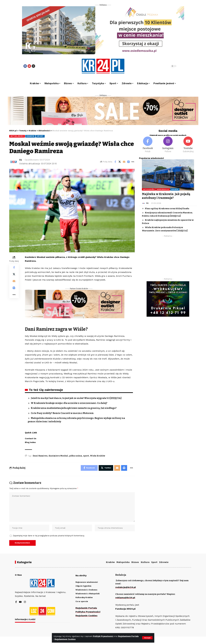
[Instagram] (168, 145)
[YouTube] (20, 602)
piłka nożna (76, 456)
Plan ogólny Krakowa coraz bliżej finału (167, 209)
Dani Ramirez (40, 456)
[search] (160, 66)
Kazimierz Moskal (58, 456)
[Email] (124, 162)
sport (86, 456)
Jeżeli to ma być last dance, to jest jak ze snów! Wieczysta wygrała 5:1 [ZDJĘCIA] (76, 398)
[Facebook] (148, 145)
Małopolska (123, 562)
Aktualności (17, 136)
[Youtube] (188, 145)
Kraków (30, 136)
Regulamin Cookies (86, 616)
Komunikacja (163, 189)
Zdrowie (164, 562)
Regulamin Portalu (86, 608)
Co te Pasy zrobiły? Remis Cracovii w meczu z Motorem (62, 413)
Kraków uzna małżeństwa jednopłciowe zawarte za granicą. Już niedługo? (74, 408)
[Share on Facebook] (115, 162)
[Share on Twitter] (120, 162)
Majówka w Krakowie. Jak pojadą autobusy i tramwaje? (166, 196)
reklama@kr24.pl (125, 598)
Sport (40, 136)
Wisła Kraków (98, 456)
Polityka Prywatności (88, 612)
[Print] (128, 162)
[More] (133, 162)
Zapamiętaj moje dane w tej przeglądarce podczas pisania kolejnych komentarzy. (49, 536)
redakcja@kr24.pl (126, 587)
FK (21, 160)
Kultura (145, 562)
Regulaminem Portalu (128, 636)
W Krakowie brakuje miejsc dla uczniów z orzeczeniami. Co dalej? (69, 403)
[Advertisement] (168, 258)
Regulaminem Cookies (65, 639)
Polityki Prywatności (103, 636)
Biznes (135, 562)
